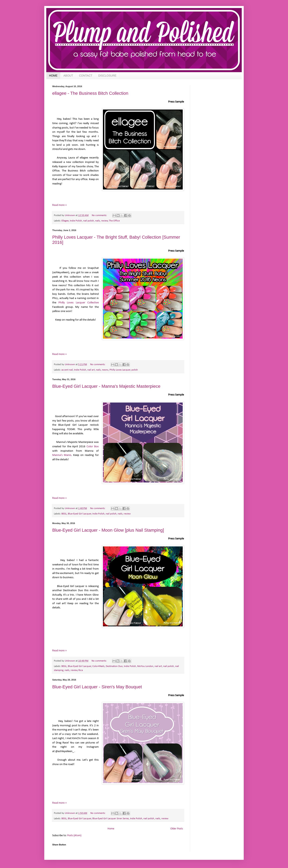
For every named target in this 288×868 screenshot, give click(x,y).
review (105, 221)
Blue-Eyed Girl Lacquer (80, 514)
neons (105, 370)
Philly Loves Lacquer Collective (79, 303)
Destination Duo (114, 666)
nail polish (89, 221)
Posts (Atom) (74, 836)
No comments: (100, 215)
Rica (81, 670)
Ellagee (65, 221)
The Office (114, 221)
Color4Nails (98, 666)
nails (98, 221)
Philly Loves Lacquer (120, 370)
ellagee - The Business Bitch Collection (90, 93)
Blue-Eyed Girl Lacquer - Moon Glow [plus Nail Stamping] (108, 530)
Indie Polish (76, 221)
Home (111, 829)
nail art (91, 370)
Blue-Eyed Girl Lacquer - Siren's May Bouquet (97, 687)
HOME (53, 76)
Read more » (59, 205)
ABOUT (68, 76)
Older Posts (177, 829)
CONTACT (86, 76)
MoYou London (145, 666)
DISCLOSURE (107, 76)
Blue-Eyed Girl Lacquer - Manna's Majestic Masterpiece (106, 386)
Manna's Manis (62, 455)
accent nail (67, 370)
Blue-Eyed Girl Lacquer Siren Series (111, 819)
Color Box (93, 446)
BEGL (64, 514)
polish (135, 370)
